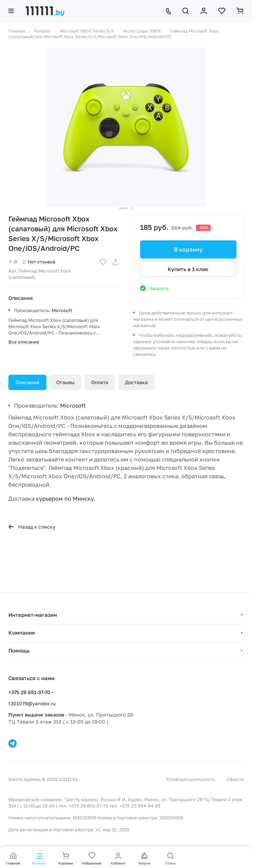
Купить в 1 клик (188, 269)
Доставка (136, 382)
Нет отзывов (39, 262)
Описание (27, 382)
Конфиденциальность (191, 779)
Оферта (235, 779)
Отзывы (65, 382)
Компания (22, 633)
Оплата (100, 382)
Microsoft (62, 310)
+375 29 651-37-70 (29, 692)
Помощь (19, 650)
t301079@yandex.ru (32, 703)
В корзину (188, 249)
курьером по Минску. (66, 499)
